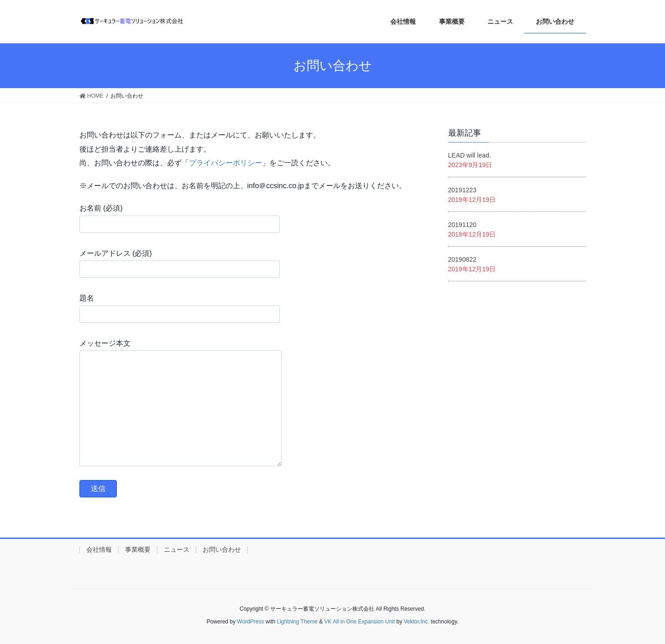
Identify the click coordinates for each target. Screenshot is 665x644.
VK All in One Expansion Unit (359, 622)
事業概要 (138, 549)
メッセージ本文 (181, 403)
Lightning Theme (297, 622)
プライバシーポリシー (225, 163)
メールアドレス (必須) (180, 264)
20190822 (462, 259)
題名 (180, 308)
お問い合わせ (222, 549)
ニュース (177, 549)
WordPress (250, 622)
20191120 (462, 225)
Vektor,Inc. (416, 622)
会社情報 (99, 549)
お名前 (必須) (180, 218)
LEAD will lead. (470, 155)
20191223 (462, 190)
